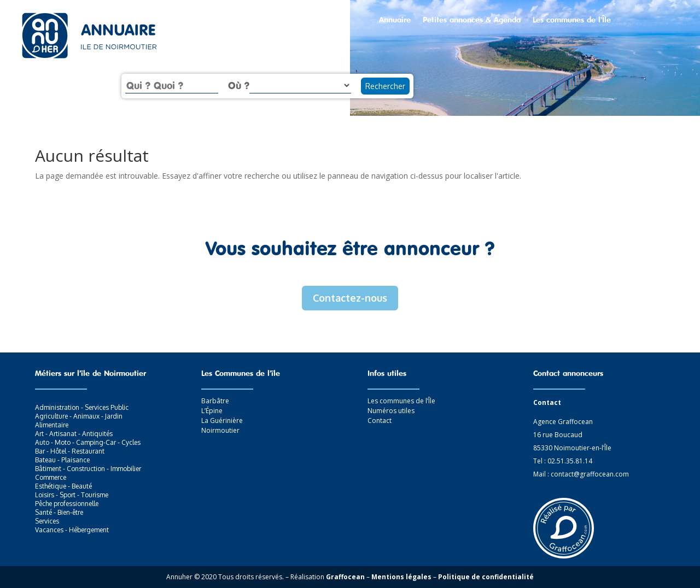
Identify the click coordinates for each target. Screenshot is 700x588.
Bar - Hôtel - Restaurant (70, 451)
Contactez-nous (350, 298)
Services (47, 521)
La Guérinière (222, 421)
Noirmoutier (220, 430)
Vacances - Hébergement (72, 530)
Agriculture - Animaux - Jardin (79, 416)
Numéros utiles (391, 411)
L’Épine (212, 411)
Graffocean (345, 577)
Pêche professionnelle (67, 504)
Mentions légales (401, 577)
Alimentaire (52, 425)
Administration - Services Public (82, 407)
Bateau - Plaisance (62, 460)
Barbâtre (215, 401)
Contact (380, 421)
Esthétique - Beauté (63, 486)
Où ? (239, 85)
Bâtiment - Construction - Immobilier (88, 469)
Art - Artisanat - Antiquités (74, 434)
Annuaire (395, 20)
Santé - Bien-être (59, 512)
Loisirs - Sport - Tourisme (72, 495)
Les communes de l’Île (572, 20)
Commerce (51, 477)
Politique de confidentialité (486, 577)
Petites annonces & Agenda (472, 20)
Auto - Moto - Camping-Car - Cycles (88, 442)
